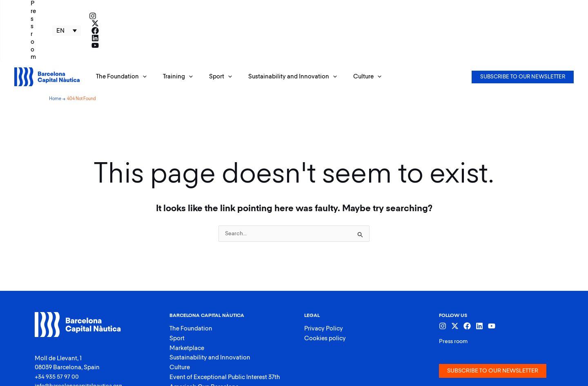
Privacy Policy (324, 281)
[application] (141, 28)
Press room (454, 293)
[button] (119, 28)
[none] (495, 6)
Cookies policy (325, 291)
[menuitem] (495, 6)
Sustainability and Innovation (210, 312)
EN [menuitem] (489, 6)
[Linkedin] (558, 6)
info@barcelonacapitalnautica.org (82, 337)
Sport (177, 291)
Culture (180, 322)
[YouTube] (570, 6)
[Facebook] (546, 6)
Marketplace (187, 302)
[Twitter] (533, 6)
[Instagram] (521, 6)
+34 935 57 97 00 (57, 328)
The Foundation (191, 281)
